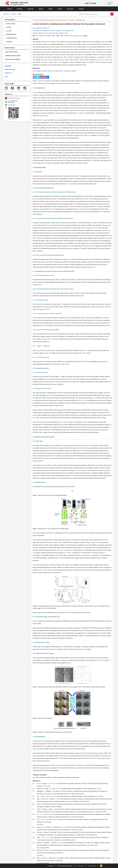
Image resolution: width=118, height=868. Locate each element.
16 (88, 160)
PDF (53, 36)
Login (109, 3)
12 (44, 116)
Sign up (51, 866)
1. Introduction (39, 88)
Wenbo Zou (45, 28)
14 (58, 128)
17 (91, 160)
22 (58, 558)
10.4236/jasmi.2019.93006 (43, 36)
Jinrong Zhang (37, 28)
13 (47, 116)
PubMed (86, 801)
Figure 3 (35, 621)
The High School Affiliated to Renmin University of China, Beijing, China (54, 31)
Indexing (9, 42)
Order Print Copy (10, 69)
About (60, 9)
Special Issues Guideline (13, 59)
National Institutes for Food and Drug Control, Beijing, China (50, 33)
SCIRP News (80, 866)
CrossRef (81, 794)
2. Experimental (39, 167)
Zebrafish (73, 71)
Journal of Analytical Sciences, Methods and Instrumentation (50, 20)
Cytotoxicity (67, 71)
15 (88, 135)
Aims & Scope (11, 24)
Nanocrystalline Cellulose (40, 71)
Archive (9, 31)
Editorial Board (11, 34)
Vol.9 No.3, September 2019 (77, 20)
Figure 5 (68, 663)
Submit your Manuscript (65, 866)
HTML (58, 36)
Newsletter (8, 66)
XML (62, 36)
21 (56, 558)
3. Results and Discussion (43, 437)
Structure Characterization (55, 71)
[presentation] (40, 346)
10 (39, 116)
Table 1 (88, 445)
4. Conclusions (39, 736)
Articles (20, 9)
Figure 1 (84, 470)
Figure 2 (79, 540)
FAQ (6, 77)
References (37, 781)
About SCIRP (92, 866)
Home (10, 9)
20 (48, 542)
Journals (31, 9)
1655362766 (12, 105)
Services (70, 9)
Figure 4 (54, 649)
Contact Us (8, 73)
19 (90, 353)
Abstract (36, 39)
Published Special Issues (13, 56)
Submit (81, 9)
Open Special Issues (11, 52)
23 (99, 633)
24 (60, 647)
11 (42, 116)
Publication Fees (12, 38)
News (50, 9)
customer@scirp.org (14, 98)
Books (41, 9)
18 (87, 353)
